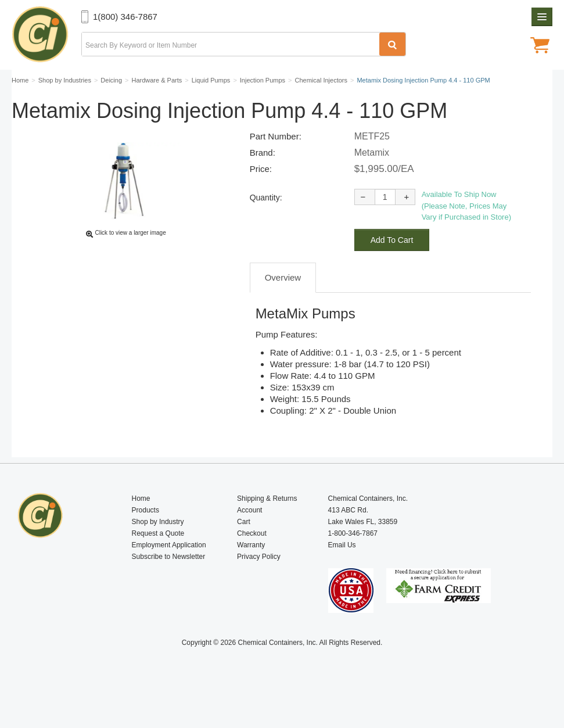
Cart (244, 549)
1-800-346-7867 (353, 561)
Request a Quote (158, 561)
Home (141, 526)
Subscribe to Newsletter (169, 584)
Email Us (342, 572)
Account (249, 537)
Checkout (252, 561)
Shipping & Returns (267, 526)
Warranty (251, 572)
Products (146, 537)
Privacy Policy (259, 584)
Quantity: (266, 225)
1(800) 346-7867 (125, 17)
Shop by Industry (158, 549)
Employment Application (169, 572)
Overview (283, 305)
